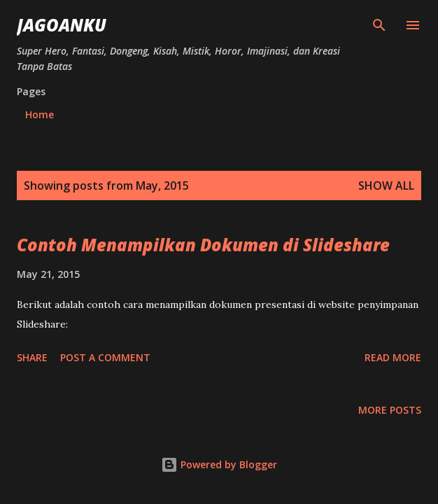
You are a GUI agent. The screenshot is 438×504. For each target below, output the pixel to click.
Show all (386, 185)
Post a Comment (105, 357)
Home (40, 114)
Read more (393, 357)
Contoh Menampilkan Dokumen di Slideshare (203, 245)
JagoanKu (62, 25)
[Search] (379, 25)
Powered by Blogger (219, 464)
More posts (390, 410)
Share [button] (32, 357)
